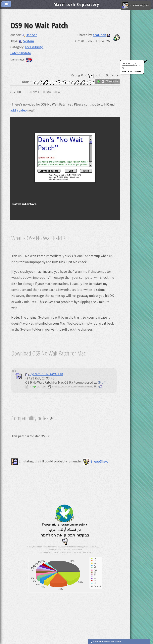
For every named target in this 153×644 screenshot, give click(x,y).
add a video (19, 110)
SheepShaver (96, 461)
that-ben (100, 35)
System (26, 41)
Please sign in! (136, 6)
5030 (36, 92)
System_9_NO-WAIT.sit (44, 374)
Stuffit (103, 382)
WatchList (107, 81)
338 (49, 92)
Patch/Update (21, 53)
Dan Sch (29, 35)
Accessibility (34, 47)
